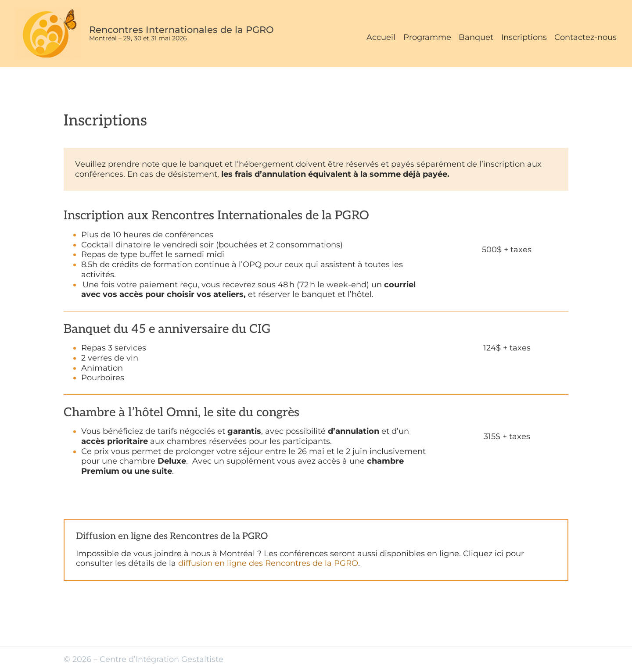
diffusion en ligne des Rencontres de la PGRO (268, 563)
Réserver (507, 259)
